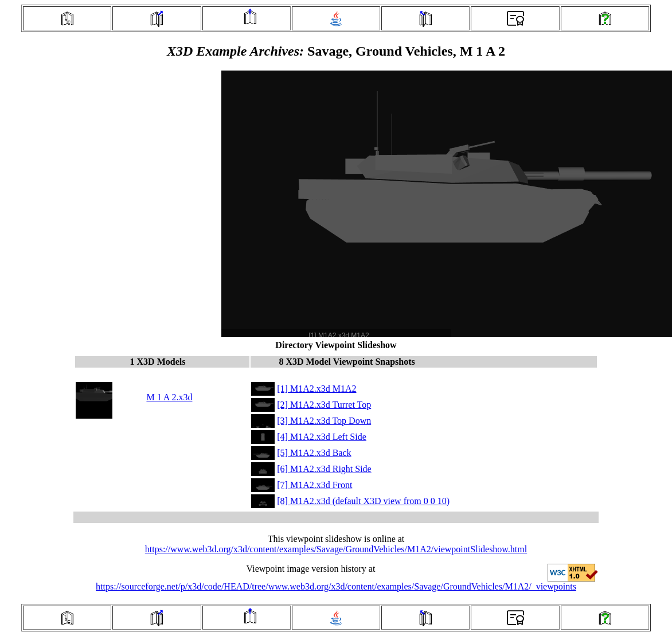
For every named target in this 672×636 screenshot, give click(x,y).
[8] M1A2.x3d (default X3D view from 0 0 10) (363, 501)
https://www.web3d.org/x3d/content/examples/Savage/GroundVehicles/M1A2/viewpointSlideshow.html (336, 549)
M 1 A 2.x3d (169, 397)
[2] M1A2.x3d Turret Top (324, 405)
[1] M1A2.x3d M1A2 (317, 389)
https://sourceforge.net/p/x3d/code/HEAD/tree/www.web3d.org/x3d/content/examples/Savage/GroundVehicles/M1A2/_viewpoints (336, 586)
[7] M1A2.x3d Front (314, 485)
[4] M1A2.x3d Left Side (322, 437)
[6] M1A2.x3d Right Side (324, 469)
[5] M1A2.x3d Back (314, 453)
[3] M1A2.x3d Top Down (324, 421)
